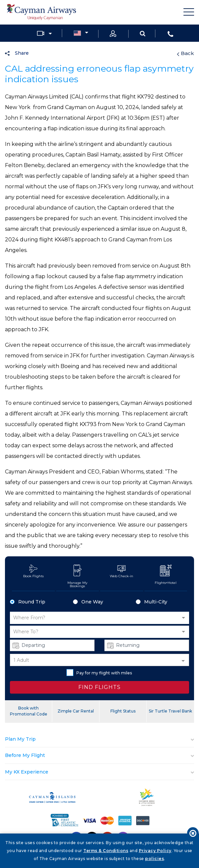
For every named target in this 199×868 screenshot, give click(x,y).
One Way (88, 602)
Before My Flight (25, 755)
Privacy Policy (155, 851)
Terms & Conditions (106, 851)
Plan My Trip (20, 739)
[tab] (99, 739)
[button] (99, 618)
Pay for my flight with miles (99, 673)
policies (155, 859)
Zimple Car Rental (76, 711)
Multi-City (152, 602)
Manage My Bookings (78, 576)
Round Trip (28, 602)
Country (77, 33)
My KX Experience (27, 772)
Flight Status (123, 711)
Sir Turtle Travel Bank (170, 711)
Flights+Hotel (166, 575)
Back (185, 53)
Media (41, 33)
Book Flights (33, 571)
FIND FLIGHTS (99, 687)
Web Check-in (121, 571)
